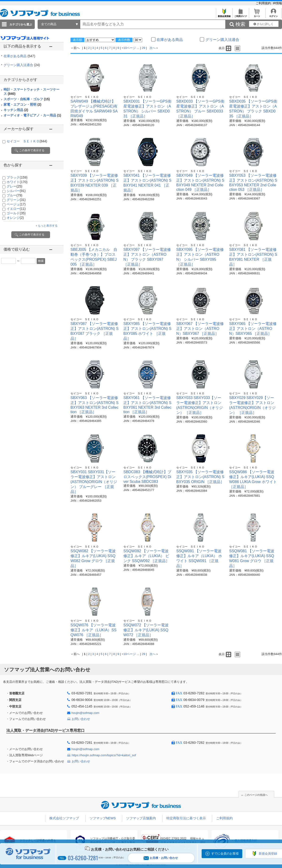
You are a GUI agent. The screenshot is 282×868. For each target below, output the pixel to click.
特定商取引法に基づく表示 (186, 818)
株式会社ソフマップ (64, 818)
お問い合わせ (81, 719)
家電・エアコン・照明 (22, 104)
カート (257, 15)
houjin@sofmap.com (85, 713)
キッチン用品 (16, 110)
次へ (153, 48)
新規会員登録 (224, 15)
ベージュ (16, 204)
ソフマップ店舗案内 (141, 818)
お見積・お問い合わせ (161, 858)
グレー (14, 186)
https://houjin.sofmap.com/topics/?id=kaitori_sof (104, 755)
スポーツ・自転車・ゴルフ (27, 99)
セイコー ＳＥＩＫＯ (27, 141)
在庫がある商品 (19, 56)
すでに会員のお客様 (225, 854)
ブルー (14, 195)
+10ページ (129, 48)
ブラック (17, 177)
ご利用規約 (264, 3)
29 (144, 48)
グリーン (16, 200)
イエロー (16, 209)
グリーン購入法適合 (22, 65)
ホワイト (17, 182)
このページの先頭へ (256, 795)
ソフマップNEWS (103, 818)
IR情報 (277, 3)
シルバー (16, 191)
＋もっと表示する (46, 226)
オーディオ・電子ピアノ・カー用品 (32, 115)
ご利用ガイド (241, 15)
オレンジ (15, 218)
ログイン (273, 15)
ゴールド (16, 213)
